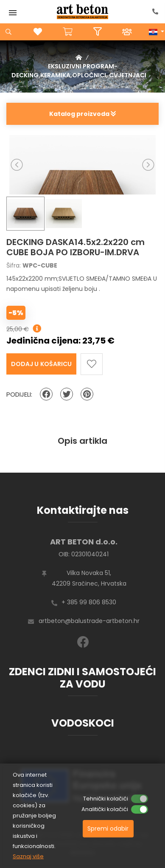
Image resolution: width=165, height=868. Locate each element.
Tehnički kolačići (106, 799)
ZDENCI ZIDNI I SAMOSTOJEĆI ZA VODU (82, 678)
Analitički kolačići (105, 809)
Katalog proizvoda (82, 114)
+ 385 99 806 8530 (89, 602)
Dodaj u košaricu (41, 364)
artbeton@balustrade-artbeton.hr (89, 621)
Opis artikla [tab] (82, 441)
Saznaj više (28, 856)
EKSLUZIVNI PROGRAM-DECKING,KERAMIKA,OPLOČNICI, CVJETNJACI (79, 71)
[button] (157, 32)
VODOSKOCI (83, 723)
